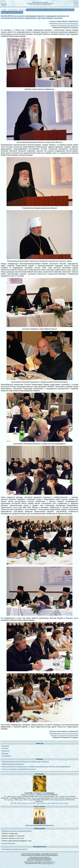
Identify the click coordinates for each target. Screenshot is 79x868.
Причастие (6, 751)
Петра (56, 798)
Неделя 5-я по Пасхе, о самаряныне (33, 795)
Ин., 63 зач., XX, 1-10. (26, 803)
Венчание (5, 753)
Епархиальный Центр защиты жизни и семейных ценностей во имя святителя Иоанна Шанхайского (36, 767)
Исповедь (5, 748)
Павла (34, 798)
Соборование (7, 756)
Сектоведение (13, 10)
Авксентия (68, 798)
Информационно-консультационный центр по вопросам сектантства (25, 762)
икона (47, 795)
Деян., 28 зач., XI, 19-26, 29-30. (46, 803)
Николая (61, 798)
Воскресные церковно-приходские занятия (17, 831)
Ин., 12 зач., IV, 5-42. (62, 803)
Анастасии (10, 800)
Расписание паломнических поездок (14, 849)
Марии (21, 800)
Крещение (5, 746)
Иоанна (39, 798)
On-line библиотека (8, 843)
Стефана (62, 796)
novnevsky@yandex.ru (47, 864)
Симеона (14, 796)
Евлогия (41, 796)
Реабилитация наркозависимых (13, 764)
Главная (4, 10)
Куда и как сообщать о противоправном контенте (19, 769)
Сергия (75, 798)
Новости (22, 10)
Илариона (57, 800)
